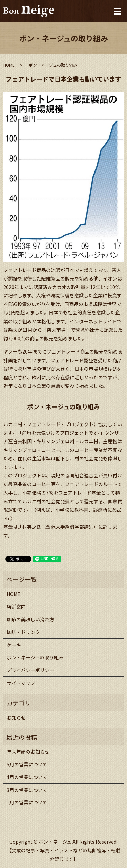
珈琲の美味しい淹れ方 (30, 619)
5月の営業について (27, 764)
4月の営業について (27, 777)
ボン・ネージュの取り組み (35, 657)
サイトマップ (21, 683)
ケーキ (14, 645)
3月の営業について (27, 790)
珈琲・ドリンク (23, 632)
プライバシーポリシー (30, 670)
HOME (9, 65)
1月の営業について (27, 802)
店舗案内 (16, 607)
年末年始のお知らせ (28, 752)
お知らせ (16, 718)
